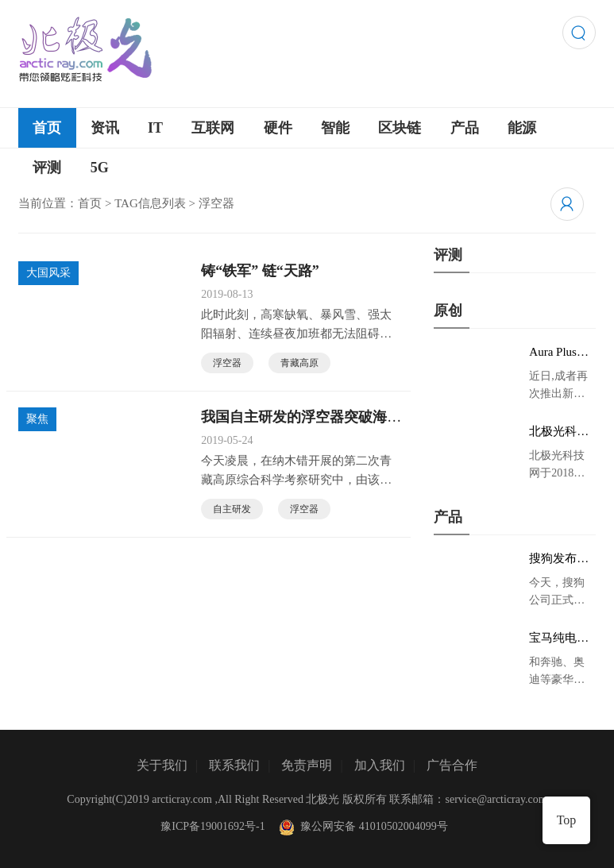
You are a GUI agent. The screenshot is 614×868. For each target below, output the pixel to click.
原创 (448, 311)
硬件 (278, 128)
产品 (465, 128)
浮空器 (227, 363)
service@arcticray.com (496, 799)
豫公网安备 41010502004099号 (362, 826)
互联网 (213, 128)
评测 (47, 168)
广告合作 (452, 765)
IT (155, 128)
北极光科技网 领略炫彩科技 (560, 432)
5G (100, 168)
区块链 (400, 128)
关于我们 (162, 765)
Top (567, 820)
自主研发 (232, 509)
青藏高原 (299, 363)
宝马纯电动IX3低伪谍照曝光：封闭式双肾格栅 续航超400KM (561, 638)
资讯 (105, 128)
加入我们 (380, 765)
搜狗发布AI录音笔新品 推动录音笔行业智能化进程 (559, 559)
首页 (47, 128)
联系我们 (234, 765)
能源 (522, 128)
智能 (335, 128)
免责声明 (307, 765)
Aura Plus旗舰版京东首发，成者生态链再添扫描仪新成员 (559, 353)
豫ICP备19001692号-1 (212, 826)
